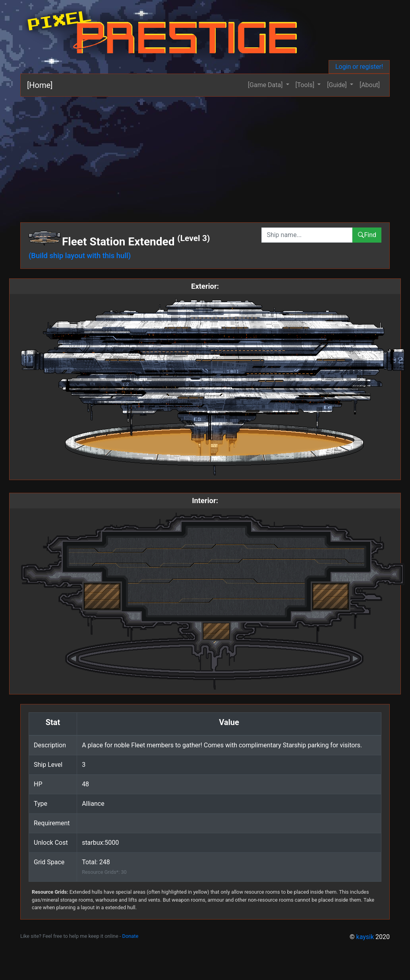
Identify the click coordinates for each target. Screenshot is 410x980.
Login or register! (359, 67)
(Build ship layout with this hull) (80, 256)
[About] (370, 85)
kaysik (365, 937)
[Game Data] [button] (266, 85)
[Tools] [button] (306, 85)
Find (367, 235)
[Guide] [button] (338, 85)
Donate (131, 936)
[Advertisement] (205, 156)
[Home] (40, 85)
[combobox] (307, 235)
